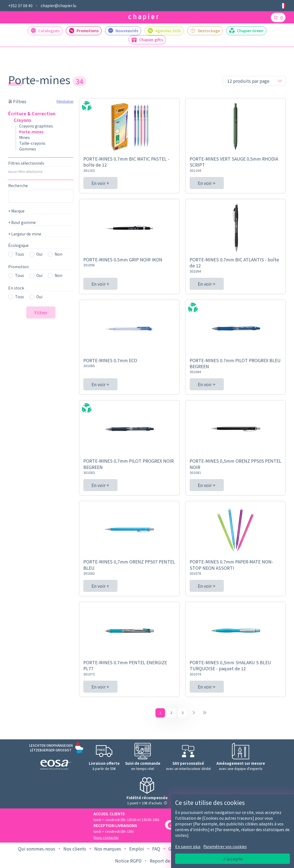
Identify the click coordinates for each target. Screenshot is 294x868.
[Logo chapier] (143, 17)
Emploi (137, 850)
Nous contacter (106, 839)
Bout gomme (22, 222)
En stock (16, 288)
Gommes (28, 149)
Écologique (18, 245)
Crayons (22, 120)
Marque (16, 211)
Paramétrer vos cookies (225, 846)
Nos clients (75, 850)
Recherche (18, 185)
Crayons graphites (36, 126)
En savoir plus (188, 846)
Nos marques (108, 850)
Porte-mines (31, 132)
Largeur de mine (25, 234)
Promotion (18, 267)
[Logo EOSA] (56, 767)
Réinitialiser (65, 101)
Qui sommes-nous (37, 850)
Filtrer (41, 312)
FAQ (156, 850)
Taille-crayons (32, 143)
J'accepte (233, 859)
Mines (24, 137)
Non (58, 254)
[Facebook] (171, 826)
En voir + (100, 183)
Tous (20, 254)
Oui (39, 254)
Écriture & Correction (32, 113)
